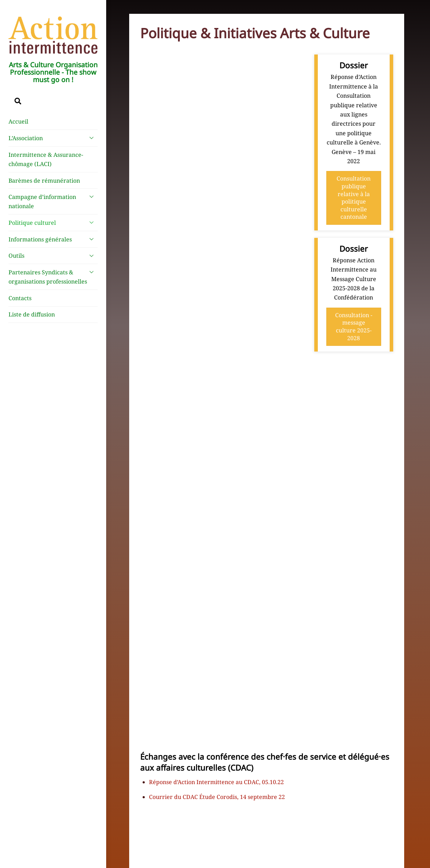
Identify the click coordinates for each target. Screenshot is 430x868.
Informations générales (53, 239)
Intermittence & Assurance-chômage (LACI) (46, 159)
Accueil (18, 121)
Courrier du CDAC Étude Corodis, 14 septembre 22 (217, 797)
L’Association (53, 138)
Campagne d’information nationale (53, 200)
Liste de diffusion (32, 314)
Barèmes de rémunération (44, 181)
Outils (53, 256)
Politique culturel (53, 222)
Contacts (20, 298)
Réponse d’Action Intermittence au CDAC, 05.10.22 (216, 782)
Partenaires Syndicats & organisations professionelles (53, 275)
